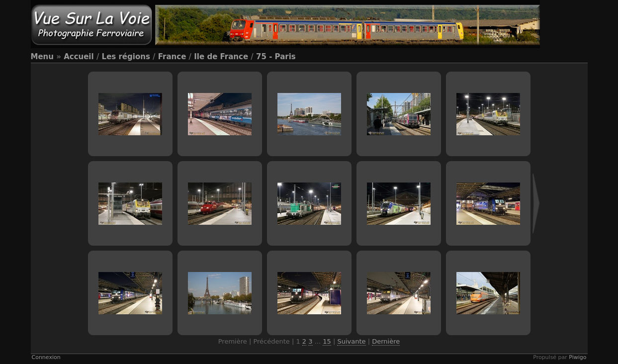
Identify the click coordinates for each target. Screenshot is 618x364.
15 (327, 341)
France (172, 57)
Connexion (46, 357)
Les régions (126, 57)
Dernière (386, 341)
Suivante (351, 341)
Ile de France (221, 57)
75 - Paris (276, 57)
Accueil (79, 57)
